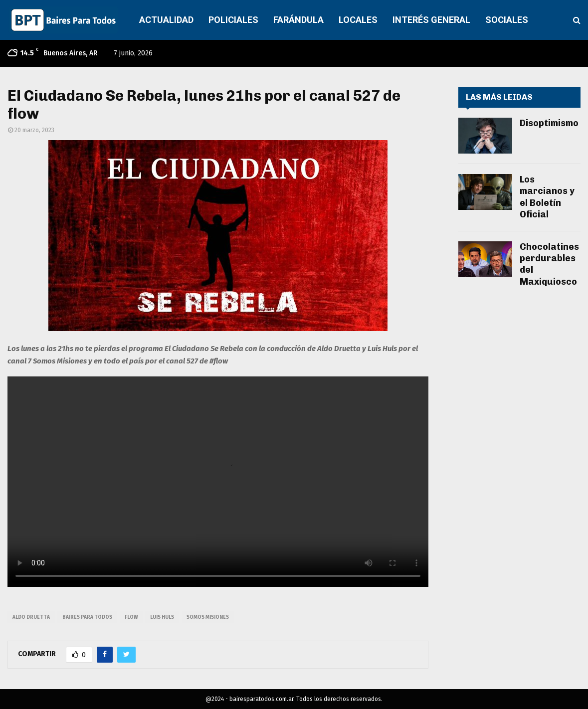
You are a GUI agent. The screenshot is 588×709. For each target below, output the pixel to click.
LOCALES (358, 20)
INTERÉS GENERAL (431, 20)
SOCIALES (507, 20)
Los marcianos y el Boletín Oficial (547, 197)
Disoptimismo (549, 123)
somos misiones (208, 617)
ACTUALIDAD (166, 20)
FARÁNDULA (298, 20)
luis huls (162, 617)
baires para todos (87, 617)
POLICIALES (233, 20)
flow (131, 617)
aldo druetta (31, 617)
